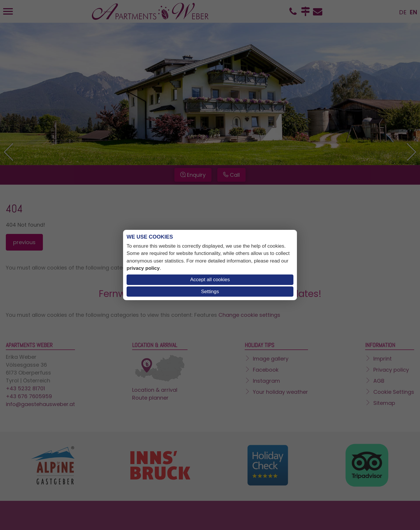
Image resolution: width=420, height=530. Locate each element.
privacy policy (143, 268)
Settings (210, 292)
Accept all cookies (210, 280)
